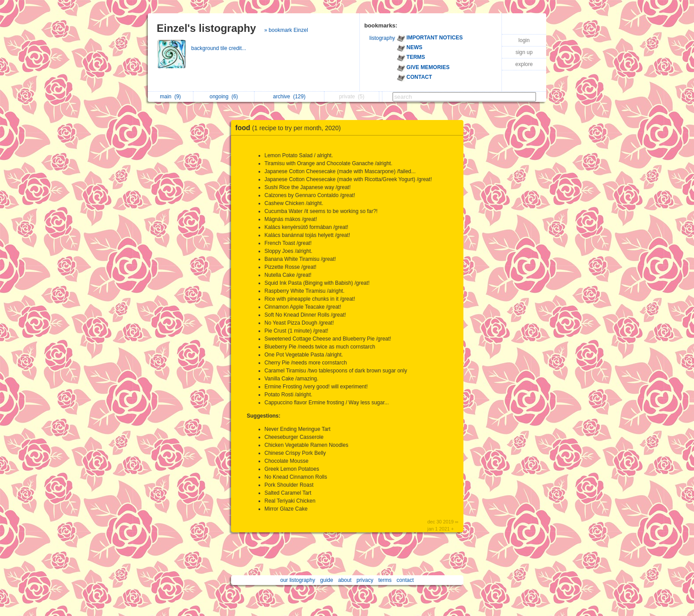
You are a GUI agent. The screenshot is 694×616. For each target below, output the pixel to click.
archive (289, 97)
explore (524, 64)
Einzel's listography (206, 28)
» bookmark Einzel (286, 30)
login (524, 40)
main (170, 97)
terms (385, 580)
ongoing (224, 97)
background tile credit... (219, 48)
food (291, 128)
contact (405, 580)
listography (382, 38)
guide (326, 580)
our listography (298, 580)
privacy (365, 580)
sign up (524, 52)
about (345, 580)
